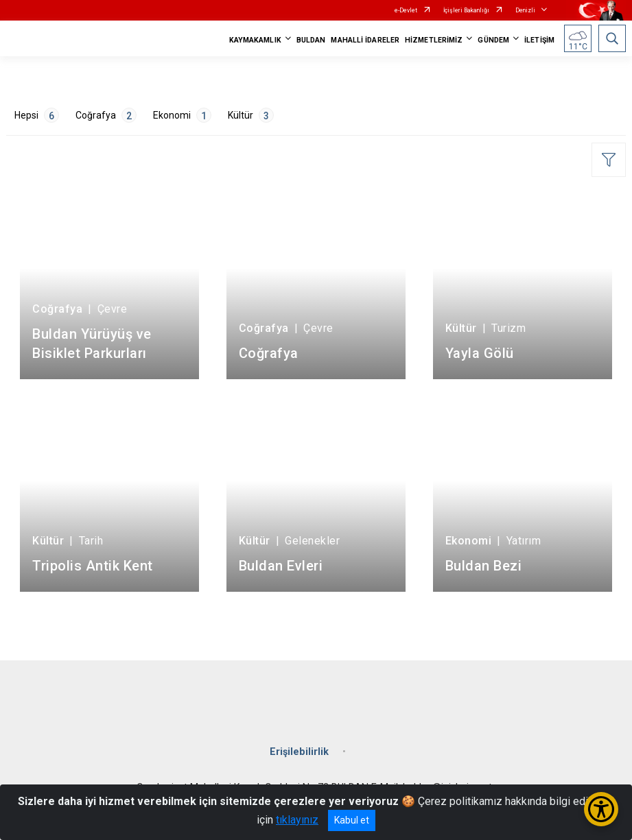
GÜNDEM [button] (493, 40)
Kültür (251, 115)
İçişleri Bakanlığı (466, 10)
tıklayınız (297, 820)
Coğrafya (106, 115)
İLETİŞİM (539, 40)
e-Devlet (406, 10)
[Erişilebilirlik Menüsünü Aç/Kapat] (601, 809)
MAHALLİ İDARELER (365, 40)
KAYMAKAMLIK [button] (255, 40)
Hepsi (37, 115)
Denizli (525, 10)
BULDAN (311, 40)
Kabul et (352, 820)
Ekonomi (182, 115)
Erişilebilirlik (299, 752)
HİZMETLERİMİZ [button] (434, 40)
